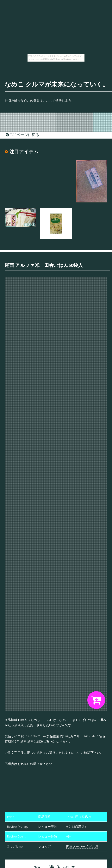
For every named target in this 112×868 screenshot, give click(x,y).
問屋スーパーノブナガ (82, 846)
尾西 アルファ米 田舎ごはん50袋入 (44, 265)
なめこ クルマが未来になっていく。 (57, 84)
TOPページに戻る (22, 135)
